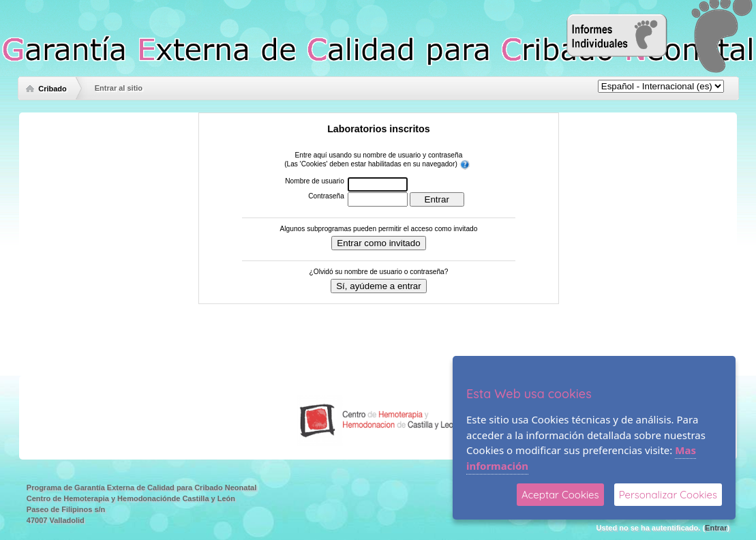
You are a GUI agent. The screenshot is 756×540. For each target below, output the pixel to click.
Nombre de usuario (315, 181)
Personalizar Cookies (668, 495)
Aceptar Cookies (560, 495)
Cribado (52, 89)
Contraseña (326, 196)
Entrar (716, 528)
